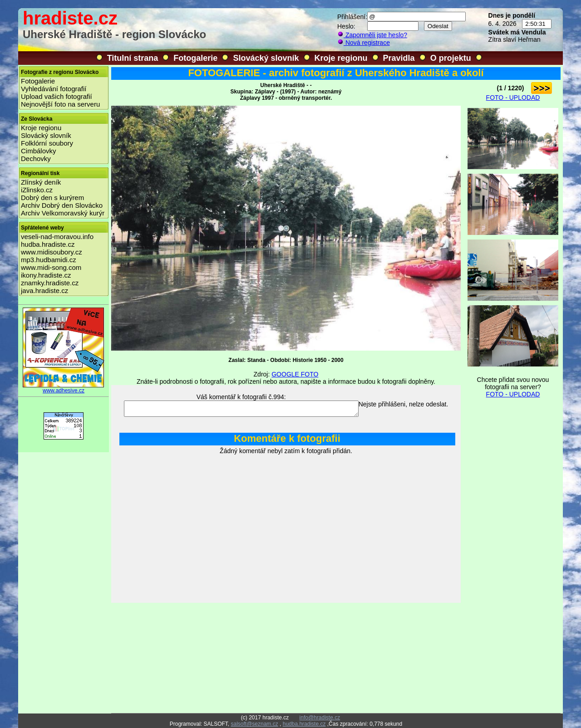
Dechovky (36, 159)
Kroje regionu (341, 58)
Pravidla (399, 58)
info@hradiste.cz (320, 718)
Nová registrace (364, 43)
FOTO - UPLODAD (513, 98)
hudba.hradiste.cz (48, 244)
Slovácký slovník (266, 58)
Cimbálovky (39, 151)
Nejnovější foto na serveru (60, 104)
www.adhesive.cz (64, 388)
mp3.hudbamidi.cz (49, 260)
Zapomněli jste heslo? (372, 35)
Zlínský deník (41, 182)
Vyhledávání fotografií (54, 89)
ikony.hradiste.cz (46, 275)
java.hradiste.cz (44, 291)
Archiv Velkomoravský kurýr (63, 213)
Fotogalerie (195, 58)
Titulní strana (133, 58)
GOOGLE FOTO (295, 374)
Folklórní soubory (47, 143)
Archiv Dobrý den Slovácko (62, 205)
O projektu (451, 58)
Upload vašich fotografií (57, 96)
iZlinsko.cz (37, 190)
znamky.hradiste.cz (50, 283)
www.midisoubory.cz (52, 252)
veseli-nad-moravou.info (57, 237)
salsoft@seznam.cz (254, 724)
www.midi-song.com (51, 267)
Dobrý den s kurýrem (52, 198)
